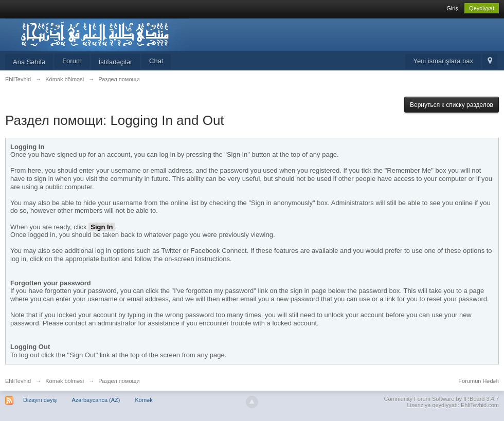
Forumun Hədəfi (479, 381)
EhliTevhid (18, 381)
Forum (72, 61)
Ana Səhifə (29, 62)
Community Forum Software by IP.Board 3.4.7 (441, 399)
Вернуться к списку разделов (452, 105)
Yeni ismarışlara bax (443, 61)
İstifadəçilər (115, 62)
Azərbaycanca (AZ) (96, 400)
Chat (156, 61)
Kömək (144, 400)
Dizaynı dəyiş (40, 400)
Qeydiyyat (482, 8)
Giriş (452, 8)
